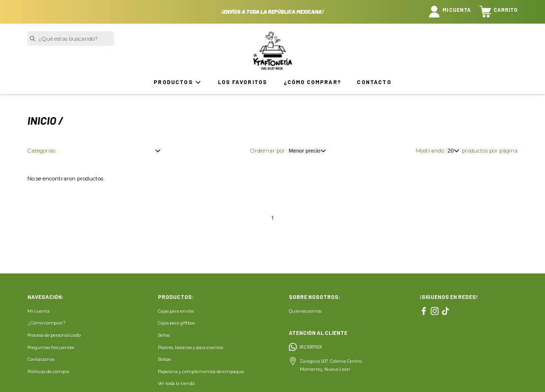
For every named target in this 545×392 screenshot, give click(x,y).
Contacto (374, 82)
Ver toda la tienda (176, 383)
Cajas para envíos (176, 311)
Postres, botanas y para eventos (190, 347)
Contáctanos (41, 359)
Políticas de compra (48, 371)
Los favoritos (242, 82)
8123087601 (311, 347)
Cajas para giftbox (177, 323)
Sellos (164, 335)
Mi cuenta (39, 311)
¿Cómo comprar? (312, 82)
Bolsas (164, 359)
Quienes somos (305, 311)
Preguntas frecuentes (51, 347)
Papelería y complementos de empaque (201, 371)
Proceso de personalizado (54, 335)
